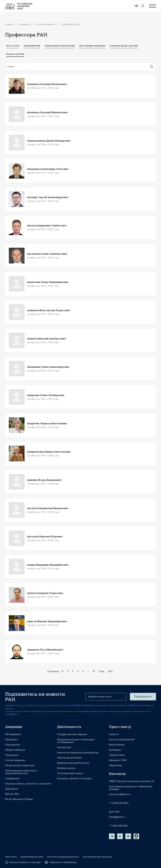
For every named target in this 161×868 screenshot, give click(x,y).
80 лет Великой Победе (19, 799)
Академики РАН (32, 46)
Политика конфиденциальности (63, 857)
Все (111, 671)
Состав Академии (46, 24)
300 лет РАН (12, 794)
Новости (114, 734)
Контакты (117, 774)
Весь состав (13, 46)
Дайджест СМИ (118, 760)
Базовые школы (66, 768)
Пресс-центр (120, 727)
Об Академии (13, 734)
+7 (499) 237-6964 (119, 803)
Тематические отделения (20, 766)
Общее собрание (15, 750)
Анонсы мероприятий (122, 740)
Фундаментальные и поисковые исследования (76, 741)
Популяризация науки (70, 773)
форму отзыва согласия (95, 711)
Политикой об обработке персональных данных (84, 705)
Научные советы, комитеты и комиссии (28, 784)
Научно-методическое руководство (78, 753)
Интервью (115, 750)
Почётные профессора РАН (124, 46)
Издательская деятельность (73, 763)
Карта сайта (11, 857)
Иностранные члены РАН (92, 46)
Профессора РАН (70, 24)
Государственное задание (72, 734)
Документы (12, 789)
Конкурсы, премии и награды (74, 779)
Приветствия (117, 755)
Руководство (12, 745)
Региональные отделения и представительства (21, 772)
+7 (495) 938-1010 (118, 826)
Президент (11, 740)
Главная (9, 24)
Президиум (12, 755)
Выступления (117, 745)
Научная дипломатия (69, 758)
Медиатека (115, 766)
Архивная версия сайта (32, 857)
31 (94, 671)
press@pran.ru (12, 714)
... (88, 671)
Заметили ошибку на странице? (23, 862)
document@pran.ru (120, 794)
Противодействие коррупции (97, 857)
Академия (25, 24)
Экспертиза (64, 747)
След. (102, 671)
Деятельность (69, 727)
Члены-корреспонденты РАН (60, 46)
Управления (12, 779)
